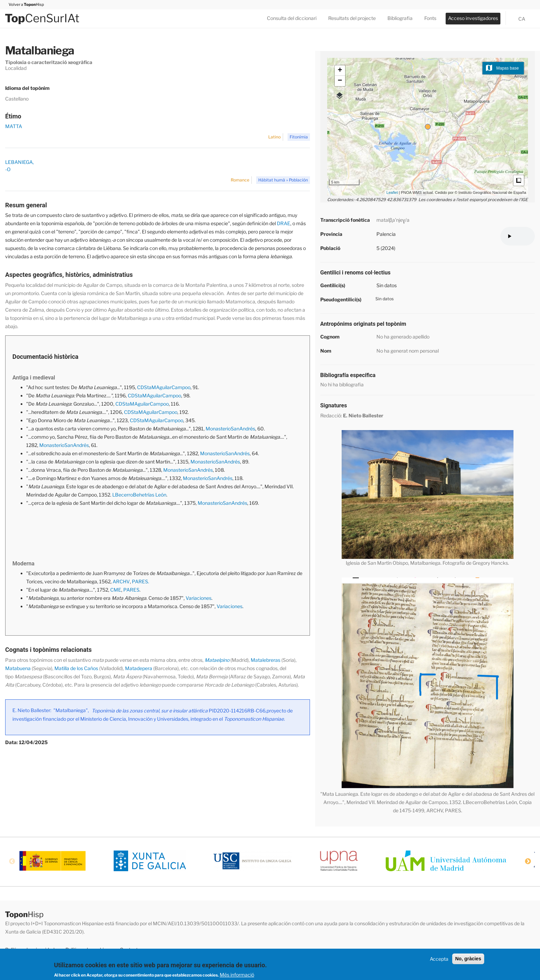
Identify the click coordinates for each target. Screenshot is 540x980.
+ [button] (340, 71)
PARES (131, 590)
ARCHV (121, 581)
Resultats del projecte (352, 18)
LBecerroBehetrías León (139, 495)
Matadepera (139, 668)
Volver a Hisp (25, 4)
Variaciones (199, 598)
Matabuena (18, 668)
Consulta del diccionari (292, 18)
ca (522, 19)
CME (116, 590)
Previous (12, 862)
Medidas (519, 180)
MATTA (14, 126)
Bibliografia (400, 18)
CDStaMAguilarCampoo (164, 387)
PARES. (141, 581)
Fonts (430, 18)
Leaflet (392, 192)
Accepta (439, 959)
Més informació (237, 975)
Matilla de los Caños (76, 668)
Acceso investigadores (473, 18)
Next (528, 862)
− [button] (340, 81)
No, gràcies (468, 959)
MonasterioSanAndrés (230, 429)
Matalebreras (266, 660)
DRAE (283, 223)
